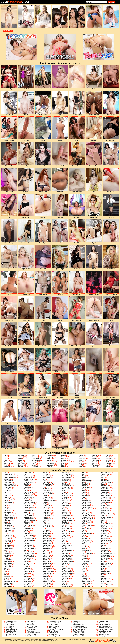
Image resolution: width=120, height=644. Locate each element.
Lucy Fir (65, 540)
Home (37, 2)
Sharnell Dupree (106, 501)
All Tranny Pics (31, 623)
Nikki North (86, 520)
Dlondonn (27, 558)
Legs (63, 458)
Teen (107, 457)
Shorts (94, 457)
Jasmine (46, 537)
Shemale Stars (10, 623)
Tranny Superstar (11, 636)
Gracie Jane (47, 497)
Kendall (64, 472)
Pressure (85, 577)
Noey (84, 530)
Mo (83, 479)
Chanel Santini (29, 507)
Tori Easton (105, 532)
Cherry (26, 512)
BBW (5, 465)
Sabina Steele (105, 474)
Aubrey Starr (7, 547)
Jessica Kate (47, 557)
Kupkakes (65, 497)
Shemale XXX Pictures (56, 629)
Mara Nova (65, 553)
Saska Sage (105, 492)
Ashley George (8, 537)
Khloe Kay (65, 481)
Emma (26, 573)
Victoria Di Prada (106, 553)
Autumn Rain (8, 548)
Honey (45, 517)
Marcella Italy (66, 555)
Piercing (81, 460)
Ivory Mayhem (47, 527)
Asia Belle (7, 539)
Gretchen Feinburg (49, 501)
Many (64, 552)
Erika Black (28, 580)
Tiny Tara (104, 530)
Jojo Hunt (46, 562)
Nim (83, 524)
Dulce (26, 567)
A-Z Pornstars (52, 2)
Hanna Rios (47, 506)
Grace (45, 496)
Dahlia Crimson (29, 539)
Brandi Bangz (28, 476)
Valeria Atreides (106, 540)
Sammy (103, 476)
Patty (84, 555)
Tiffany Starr (105, 529)
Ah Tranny (9, 628)
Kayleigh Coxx (47, 581)
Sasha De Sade (106, 491)
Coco (26, 532)
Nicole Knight (86, 514)
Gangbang (50, 457)
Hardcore (50, 462)
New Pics (43, 2)
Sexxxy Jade (105, 499)
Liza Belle (65, 535)
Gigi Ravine (47, 489)
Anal (5, 455)
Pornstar (81, 463)
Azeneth (6, 557)
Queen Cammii (87, 580)
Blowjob (21, 462)
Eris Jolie (27, 583)
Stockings (95, 467)
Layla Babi (65, 504)
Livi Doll (65, 534)
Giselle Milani (47, 492)
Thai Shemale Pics (104, 626)
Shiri (103, 504)
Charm (26, 509)
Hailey (45, 504)
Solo (93, 463)
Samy (103, 477)
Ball (5, 568)
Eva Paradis (47, 477)
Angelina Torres (8, 519)
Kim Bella (65, 484)
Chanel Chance (29, 504)
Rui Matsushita (87, 586)
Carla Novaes (28, 494)
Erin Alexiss (28, 581)
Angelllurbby (7, 520)
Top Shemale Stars (78, 631)
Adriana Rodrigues (9, 477)
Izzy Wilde (46, 530)
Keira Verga (47, 583)
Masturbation (65, 462)
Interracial (50, 465)
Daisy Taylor (28, 542)
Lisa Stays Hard (67, 532)
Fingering (35, 467)
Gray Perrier (47, 499)
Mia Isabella (66, 577)
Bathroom (7, 463)
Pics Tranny (9, 633)
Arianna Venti (8, 530)
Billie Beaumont (9, 583)
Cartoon (26, 499)
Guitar (45, 502)
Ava (5, 550)
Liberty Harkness (67, 520)
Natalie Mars (86, 506)
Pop (83, 573)
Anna (5, 522)
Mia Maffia (65, 578)
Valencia (104, 535)
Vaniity (103, 544)
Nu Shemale (76, 621)
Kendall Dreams (67, 474)
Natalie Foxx (86, 504)
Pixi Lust (85, 567)
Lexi (63, 517)
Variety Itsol (105, 548)
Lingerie (64, 460)
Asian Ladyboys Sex (104, 624)
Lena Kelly (65, 512)
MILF (63, 463)
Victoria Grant (106, 555)
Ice (44, 522)
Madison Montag (67, 545)
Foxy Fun (46, 482)
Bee (5, 572)
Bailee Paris (7, 562)
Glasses (49, 460)
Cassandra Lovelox (30, 502)
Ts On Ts (109, 462)
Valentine (104, 539)
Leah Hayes (66, 506)
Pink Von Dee (86, 563)
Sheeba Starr (105, 502)
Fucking (49, 455)
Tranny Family (54, 624)
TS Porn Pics (10, 626)
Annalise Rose (8, 527)
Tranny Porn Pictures (105, 631)
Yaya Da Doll (105, 573)
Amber (6, 501)
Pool (80, 462)
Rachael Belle (86, 581)
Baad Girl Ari (8, 560)
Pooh (84, 572)
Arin (5, 534)
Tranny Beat (30, 631)
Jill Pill (45, 560)
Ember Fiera (28, 572)
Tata (102, 520)
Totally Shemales (11, 631)
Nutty (84, 537)
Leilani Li (65, 510)
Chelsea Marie (28, 510)
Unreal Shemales (32, 634)
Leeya (64, 509)
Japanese (50, 467)
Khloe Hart (65, 479)
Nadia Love (85, 487)
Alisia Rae (7, 494)
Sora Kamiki (105, 510)
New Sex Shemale (32, 626)
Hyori (45, 520)
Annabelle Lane (8, 525)
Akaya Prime (7, 482)
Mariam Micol (66, 560)
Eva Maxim (46, 476)
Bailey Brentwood (9, 563)
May (63, 567)
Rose (83, 585)
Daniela (26, 544)
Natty (84, 510)
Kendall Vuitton (67, 477)
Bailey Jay (7, 565)
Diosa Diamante (29, 557)
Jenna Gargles (47, 545)
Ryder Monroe (105, 472)
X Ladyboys (102, 636)
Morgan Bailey (87, 481)
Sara (103, 484)
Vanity (103, 545)
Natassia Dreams (87, 509)
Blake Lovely (28, 472)
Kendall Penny (66, 476)
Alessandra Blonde (9, 486)
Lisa (63, 530)
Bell (5, 573)
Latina (63, 457)
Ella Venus (27, 570)
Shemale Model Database (80, 628)
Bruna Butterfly (29, 482)
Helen (45, 509)
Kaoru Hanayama (48, 570)
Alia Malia (7, 491)
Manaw (64, 548)
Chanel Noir (28, 506)
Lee (63, 507)
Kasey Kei (46, 577)
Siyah (103, 507)
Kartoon (45, 575)
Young (108, 467)
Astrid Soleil (7, 542)
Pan (83, 545)
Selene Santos (105, 496)
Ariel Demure (8, 532)
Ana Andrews (8, 510)
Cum (34, 455)
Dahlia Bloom (28, 537)
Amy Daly (7, 509)
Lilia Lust (65, 522)
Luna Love (65, 544)
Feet (34, 465)
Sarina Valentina (106, 489)
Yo (102, 575)
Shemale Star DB (104, 623)
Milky (64, 583)
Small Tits (95, 462)
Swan (103, 515)
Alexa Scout (7, 487)
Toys (107, 460)
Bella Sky (6, 578)
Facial (34, 463)
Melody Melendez (67, 573)
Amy (5, 507)
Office (63, 467)
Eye (44, 479)
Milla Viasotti (66, 585)
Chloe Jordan (28, 515)
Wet (107, 465)
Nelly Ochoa (86, 512)
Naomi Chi (85, 496)
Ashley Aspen (8, 535)
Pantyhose (82, 458)
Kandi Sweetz (47, 568)
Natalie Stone (86, 507)
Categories (61, 2)
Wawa (103, 562)
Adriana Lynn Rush (10, 476)
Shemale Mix (31, 628)
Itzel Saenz (46, 524)
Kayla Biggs (47, 580)
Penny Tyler (86, 562)
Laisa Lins (65, 501)
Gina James (47, 491)
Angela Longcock (9, 514)
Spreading (95, 465)
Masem (64, 565)
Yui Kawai (104, 578)
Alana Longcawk (9, 484)
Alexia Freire (8, 489)
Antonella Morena (9, 529)
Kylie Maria (66, 499)
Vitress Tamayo (106, 557)
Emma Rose (28, 575)
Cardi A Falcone (29, 492)
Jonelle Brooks (48, 563)
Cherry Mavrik (28, 514)
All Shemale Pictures (79, 629)
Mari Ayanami (66, 557)
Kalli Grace (46, 567)
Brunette (21, 465)
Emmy (26, 577)
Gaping (49, 458)
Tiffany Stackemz (106, 527)
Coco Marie (28, 534)
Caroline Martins (29, 497)
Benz (5, 580)
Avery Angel (7, 553)
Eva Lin (45, 474)
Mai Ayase (65, 547)
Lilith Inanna (66, 524)
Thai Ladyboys (103, 633)
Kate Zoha (46, 578)
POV (80, 465)
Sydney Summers (106, 517)
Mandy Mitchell (67, 550)
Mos (83, 482)
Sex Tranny (53, 628)
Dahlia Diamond (29, 540)
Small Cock (95, 460)
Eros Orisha (28, 585)
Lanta (64, 502)
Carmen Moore (29, 496)
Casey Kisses (28, 501)
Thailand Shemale (78, 634)
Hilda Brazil (47, 510)
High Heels (50, 463)
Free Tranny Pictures (33, 633)
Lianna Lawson (67, 519)
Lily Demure (66, 527)
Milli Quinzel (66, 586)
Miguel (64, 581)
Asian (5, 457)
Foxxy (45, 481)
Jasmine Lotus (47, 540)
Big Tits (21, 457)
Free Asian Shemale (79, 633)
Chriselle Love (28, 517)
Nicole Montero (87, 517)
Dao (25, 550)
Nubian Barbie (86, 534)
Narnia (84, 497)
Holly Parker (47, 514)
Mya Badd (85, 484)
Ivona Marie (47, 525)
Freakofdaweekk (48, 484)
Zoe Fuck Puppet (106, 585)
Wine (103, 568)
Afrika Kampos (8, 481)
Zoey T (103, 586)
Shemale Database (78, 626)
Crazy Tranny (10, 624)
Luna (64, 542)
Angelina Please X (9, 517)
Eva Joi (45, 472)
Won (103, 570)
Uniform (109, 463)
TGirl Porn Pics (54, 626)
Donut (26, 562)
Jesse (45, 553)
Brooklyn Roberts (29, 479)
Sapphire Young (106, 482)
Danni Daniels (28, 547)
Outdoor (81, 455)
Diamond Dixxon (29, 553)
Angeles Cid (7, 515)
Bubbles (26, 484)
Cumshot (35, 457)
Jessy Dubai (47, 558)
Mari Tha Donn (67, 558)
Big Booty (7, 467)
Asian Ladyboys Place (56, 636)
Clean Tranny (53, 634)
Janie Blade (47, 535)
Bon (25, 474)
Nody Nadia (86, 529)
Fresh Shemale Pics (79, 636)
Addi (5, 472)
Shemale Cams (70, 2)
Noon (84, 532)
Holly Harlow (47, 512)
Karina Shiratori (48, 572)
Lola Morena (66, 537)
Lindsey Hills (66, 529)
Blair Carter (7, 586)
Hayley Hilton (47, 507)
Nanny (84, 492)
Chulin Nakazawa (29, 520)
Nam (83, 489)
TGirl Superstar (103, 621)
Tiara (103, 522)
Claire (26, 527)
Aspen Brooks (8, 540)
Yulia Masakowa (106, 580)
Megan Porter (66, 568)
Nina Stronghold (87, 525)
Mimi (84, 472)
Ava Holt (6, 552)
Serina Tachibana (106, 497)
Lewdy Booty (66, 515)
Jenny (45, 550)
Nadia (84, 486)
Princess (85, 578)
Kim (63, 482)
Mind (84, 474)
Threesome (109, 458)
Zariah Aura (105, 581)
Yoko (103, 577)
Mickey (64, 580)
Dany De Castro (29, 548)
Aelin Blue (7, 479)
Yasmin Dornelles (106, 572)
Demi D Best (28, 552)
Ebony (34, 462)
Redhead (81, 467)
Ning (84, 527)
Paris (84, 548)
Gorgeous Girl (47, 494)
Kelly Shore (46, 586)
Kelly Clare (46, 585)
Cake (26, 489)
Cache (26, 486)
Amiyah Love (8, 504)
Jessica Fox (47, 555)
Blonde (20, 460)
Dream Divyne (28, 563)
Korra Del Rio (66, 494)
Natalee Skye (86, 501)
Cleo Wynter (28, 529)
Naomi (84, 494)
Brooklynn (27, 481)
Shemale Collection (12, 629)
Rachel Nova (86, 583)
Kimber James (66, 486)
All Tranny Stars (11, 634)
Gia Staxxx (46, 486)
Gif (44, 487)
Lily (63, 525)
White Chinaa (105, 565)
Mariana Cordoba (67, 562)
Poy (83, 575)
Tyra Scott (104, 534)
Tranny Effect (53, 633)
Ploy (83, 568)
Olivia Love (85, 540)
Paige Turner (86, 542)
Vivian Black (105, 558)
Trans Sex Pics (31, 629)
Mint (83, 476)
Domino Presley (29, 560)
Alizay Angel (7, 496)
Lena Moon (66, 514)
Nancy (84, 491)
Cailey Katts (28, 487)
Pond (84, 570)
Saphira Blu (105, 481)
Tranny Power (31, 621)
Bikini (20, 458)
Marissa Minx (66, 563)
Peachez (84, 558)
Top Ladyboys (77, 623)
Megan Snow (66, 570)
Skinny (94, 458)
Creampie (21, 467)
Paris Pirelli (86, 550)
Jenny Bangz (47, 552)
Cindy (26, 524)
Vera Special (105, 552)
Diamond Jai (28, 555)
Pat (83, 552)
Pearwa (84, 560)
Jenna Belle (47, 542)
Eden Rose (27, 568)
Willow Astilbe (105, 567)
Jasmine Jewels (48, 539)
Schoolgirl (95, 455)
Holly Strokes (47, 515)
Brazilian (21, 463)
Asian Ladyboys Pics (55, 621)
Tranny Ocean (54, 631)
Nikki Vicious (86, 522)
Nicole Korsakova (87, 515)
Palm (84, 544)
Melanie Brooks (67, 572)
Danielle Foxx (28, 545)
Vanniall (104, 547)
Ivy (44, 529)
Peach (84, 557)
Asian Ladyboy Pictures (106, 629)
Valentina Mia (105, 537)
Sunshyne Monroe (107, 514)
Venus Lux (104, 550)
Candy (26, 491)
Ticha (103, 525)
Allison (6, 497)
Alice (5, 492)
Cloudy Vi (27, 530)
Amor (5, 506)
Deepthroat (36, 458)
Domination (36, 460)
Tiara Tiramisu (106, 524)
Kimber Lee (66, 487)
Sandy (103, 479)
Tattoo (108, 455)
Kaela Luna (47, 565)
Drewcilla (27, 565)
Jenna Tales (47, 548)
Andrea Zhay (8, 512)
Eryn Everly (28, 586)
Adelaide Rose (8, 474)
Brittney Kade (28, 477)
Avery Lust (7, 555)
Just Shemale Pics (17, 642)
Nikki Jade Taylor (87, 519)
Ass (5, 458)
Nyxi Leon (85, 539)
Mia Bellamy (66, 575)
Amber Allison (8, 502)
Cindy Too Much (29, 525)
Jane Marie (46, 534)
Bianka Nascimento (10, 581)
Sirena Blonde (105, 506)
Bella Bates (7, 577)
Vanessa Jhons (106, 542)
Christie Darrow (29, 519)
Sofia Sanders (105, 509)
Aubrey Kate (7, 545)
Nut (83, 535)
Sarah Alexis (105, 486)
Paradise (85, 547)
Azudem (6, 558)
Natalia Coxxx (86, 502)
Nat (83, 499)
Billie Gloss (7, 585)
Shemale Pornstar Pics (105, 628)
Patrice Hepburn (87, 553)
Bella (5, 575)
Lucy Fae (65, 539)
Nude (63, 465)
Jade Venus (46, 532)
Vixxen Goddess (106, 560)
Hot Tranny (30, 624)
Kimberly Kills (66, 489)
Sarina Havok (105, 487)
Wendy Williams (106, 563)
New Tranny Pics (32, 636)
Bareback (6, 462)
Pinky (84, 565)
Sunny (103, 512)
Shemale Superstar (11, 621)
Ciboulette (27, 522)
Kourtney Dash (67, 496)
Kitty (63, 492)
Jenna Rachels (47, 547)
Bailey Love (7, 567)
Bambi (6, 570)
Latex (63, 455)
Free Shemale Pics (78, 624)
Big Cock (21, 455)
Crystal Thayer (28, 535)
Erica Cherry (28, 578)
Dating (78, 2)
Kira (63, 491)
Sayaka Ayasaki (106, 494)
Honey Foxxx (47, 519)
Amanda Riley (8, 499)
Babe (5, 460)
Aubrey (6, 544)
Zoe (102, 583)
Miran (84, 477)
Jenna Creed (47, 544)
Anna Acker (7, 524)
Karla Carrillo (47, 573)
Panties (81, 457)
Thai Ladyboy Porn (55, 623)
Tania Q (104, 519)
